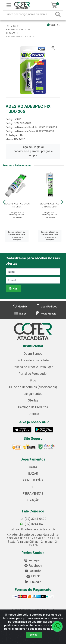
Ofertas (33, 400)
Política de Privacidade (33, 360)
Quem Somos (33, 354)
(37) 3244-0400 (33, 524)
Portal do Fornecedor (33, 374)
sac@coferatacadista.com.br (33, 529)
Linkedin (33, 582)
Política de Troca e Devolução (33, 367)
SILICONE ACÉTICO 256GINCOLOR (50, 205)
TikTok (33, 576)
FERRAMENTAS (33, 494)
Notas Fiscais (46, 314)
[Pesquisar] (59, 14)
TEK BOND (19, 139)
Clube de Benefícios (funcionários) (33, 387)
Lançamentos (33, 394)
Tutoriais (33, 414)
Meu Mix (20, 307)
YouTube (33, 571)
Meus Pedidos (46, 307)
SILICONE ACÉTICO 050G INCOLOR (17, 205)
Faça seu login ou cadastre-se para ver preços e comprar (33, 151)
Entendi (34, 635)
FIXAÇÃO (33, 500)
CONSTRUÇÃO (33, 480)
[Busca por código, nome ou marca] (29, 14)
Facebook (33, 566)
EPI (33, 487)
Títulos (20, 314)
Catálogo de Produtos (33, 407)
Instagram (33, 560)
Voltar (54, 25)
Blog (33, 380)
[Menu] (9, 5)
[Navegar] (4, 202)
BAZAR (33, 474)
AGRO (33, 467)
